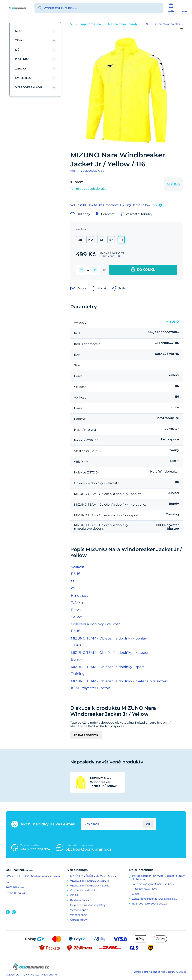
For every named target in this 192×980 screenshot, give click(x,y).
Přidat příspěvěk (86, 735)
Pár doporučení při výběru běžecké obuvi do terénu (159, 877)
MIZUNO (173, 184)
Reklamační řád (80, 900)
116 (121, 240)
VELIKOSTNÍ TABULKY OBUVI (90, 881)
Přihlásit (148, 824)
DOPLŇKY (22, 59)
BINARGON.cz (177, 972)
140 (90, 240)
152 (101, 240)
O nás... (137, 894)
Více (155, 205)
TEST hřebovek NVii (145, 889)
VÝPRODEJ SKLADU (29, 87)
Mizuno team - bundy (123, 24)
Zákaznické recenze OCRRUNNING (154, 899)
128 (80, 240)
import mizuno (91, 24)
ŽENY (19, 40)
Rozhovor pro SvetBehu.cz (149, 904)
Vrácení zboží (79, 915)
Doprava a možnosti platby (88, 905)
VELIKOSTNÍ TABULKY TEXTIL (89, 886)
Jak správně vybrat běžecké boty (153, 884)
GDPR (74, 895)
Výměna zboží (79, 910)
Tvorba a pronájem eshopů (150, 972)
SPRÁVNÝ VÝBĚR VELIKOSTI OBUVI (94, 876)
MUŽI (19, 31)
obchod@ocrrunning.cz (88, 849)
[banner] (17, 8)
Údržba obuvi (79, 920)
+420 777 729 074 (35, 849)
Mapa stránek (50, 975)
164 (111, 240)
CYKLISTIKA (23, 78)
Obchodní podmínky (84, 890)
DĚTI (18, 50)
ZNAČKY (21, 69)
